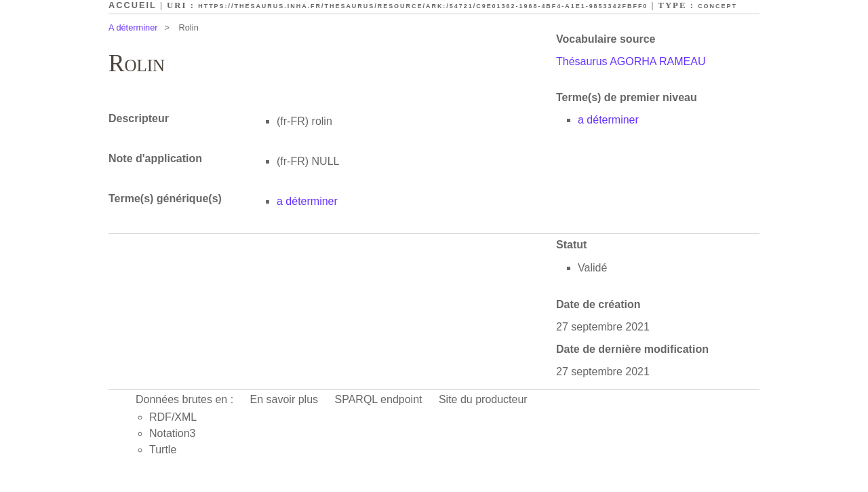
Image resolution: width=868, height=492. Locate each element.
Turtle (163, 450)
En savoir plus (284, 399)
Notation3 (173, 433)
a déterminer (608, 120)
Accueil (133, 5)
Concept (717, 6)
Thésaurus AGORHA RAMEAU (631, 61)
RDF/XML (173, 417)
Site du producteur (483, 399)
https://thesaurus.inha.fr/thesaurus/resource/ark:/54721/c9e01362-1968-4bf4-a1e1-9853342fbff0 (423, 6)
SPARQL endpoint (379, 399)
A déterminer (133, 27)
